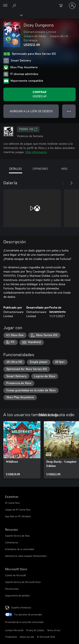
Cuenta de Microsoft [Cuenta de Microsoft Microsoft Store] (15, 575)
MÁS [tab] (64, 169)
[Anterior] (63, 183)
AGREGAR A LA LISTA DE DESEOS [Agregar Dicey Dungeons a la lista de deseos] (31, 111)
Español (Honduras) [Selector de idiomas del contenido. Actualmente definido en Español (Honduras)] (21, 607)
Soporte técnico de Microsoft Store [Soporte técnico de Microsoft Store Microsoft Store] (23, 582)
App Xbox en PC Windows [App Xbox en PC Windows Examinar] (18, 516)
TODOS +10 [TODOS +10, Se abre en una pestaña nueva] (28, 129)
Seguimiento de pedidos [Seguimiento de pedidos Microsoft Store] (17, 595)
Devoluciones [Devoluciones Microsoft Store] (12, 589)
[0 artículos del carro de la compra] (62, 6)
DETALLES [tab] (15, 169)
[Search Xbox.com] (15, 5)
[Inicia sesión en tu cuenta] (72, 6)
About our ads (27, 637)
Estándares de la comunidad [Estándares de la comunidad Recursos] (19, 549)
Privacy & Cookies (35, 630)
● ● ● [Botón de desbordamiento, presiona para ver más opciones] (69, 111)
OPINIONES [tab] (40, 169)
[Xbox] (11, 15)
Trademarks (11, 637)
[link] (22, 450)
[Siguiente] (71, 183)
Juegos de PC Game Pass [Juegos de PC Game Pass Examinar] (18, 510)
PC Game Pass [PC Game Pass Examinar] (12, 503)
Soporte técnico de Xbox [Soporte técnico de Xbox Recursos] (17, 536)
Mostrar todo (48, 414)
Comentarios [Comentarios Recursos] (12, 542)
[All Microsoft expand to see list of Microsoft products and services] (5, 6)
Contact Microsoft (14, 630)
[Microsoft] (39, 3)
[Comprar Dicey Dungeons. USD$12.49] (39, 94)
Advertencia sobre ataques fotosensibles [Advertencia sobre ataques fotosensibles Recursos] (26, 556)
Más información (36, 152)
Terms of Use (54, 630)
